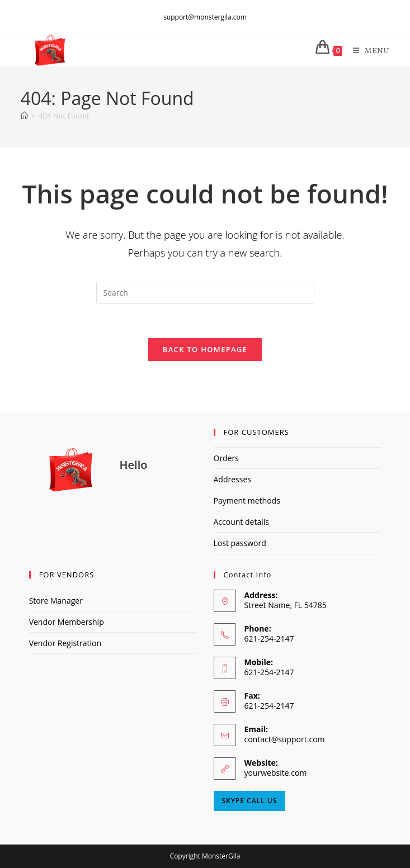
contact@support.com (285, 739)
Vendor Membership (67, 622)
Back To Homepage (205, 349)
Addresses (232, 479)
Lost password (240, 543)
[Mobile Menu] (367, 50)
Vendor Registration (65, 643)
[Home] (24, 116)
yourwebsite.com (276, 773)
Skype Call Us (250, 801)
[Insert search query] (205, 293)
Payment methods (247, 501)
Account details (241, 522)
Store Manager (56, 601)
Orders (226, 458)
